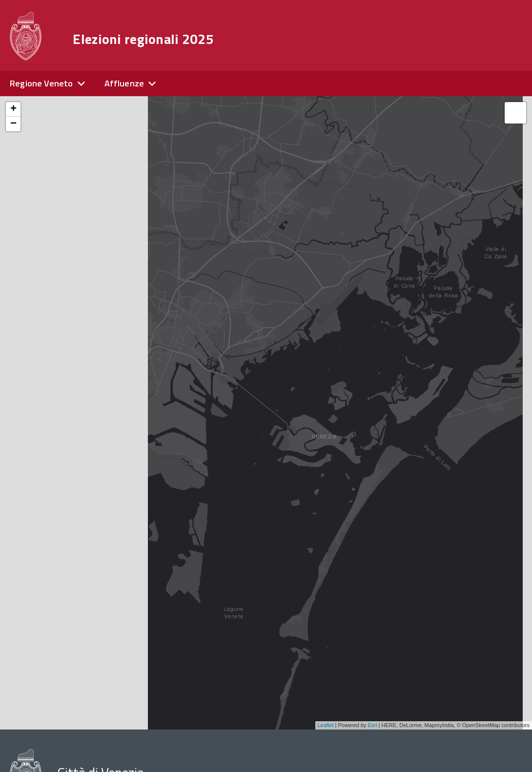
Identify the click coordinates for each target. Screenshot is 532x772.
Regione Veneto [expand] (41, 83)
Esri (373, 725)
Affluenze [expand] (124, 83)
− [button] (13, 124)
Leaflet (326, 725)
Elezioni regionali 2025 (143, 39)
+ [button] (13, 109)
